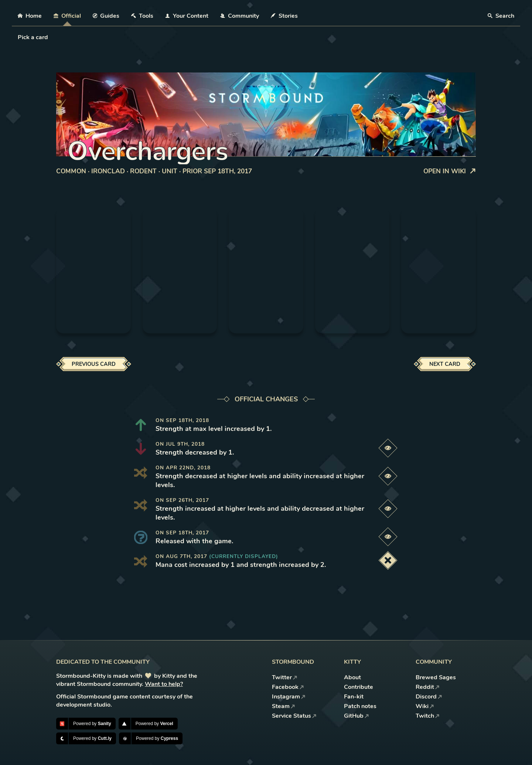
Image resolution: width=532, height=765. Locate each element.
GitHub (357, 716)
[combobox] (18, 37)
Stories (284, 16)
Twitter (285, 677)
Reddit (428, 687)
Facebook (288, 687)
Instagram (289, 697)
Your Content (187, 16)
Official (67, 16)
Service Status (294, 716)
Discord (429, 697)
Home (30, 16)
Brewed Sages (436, 677)
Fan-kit (354, 697)
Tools (142, 16)
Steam (284, 706)
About (352, 677)
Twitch (428, 716)
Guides (106, 16)
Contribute (359, 687)
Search (501, 16)
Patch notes (360, 706)
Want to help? (164, 684)
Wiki (425, 706)
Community (240, 16)
